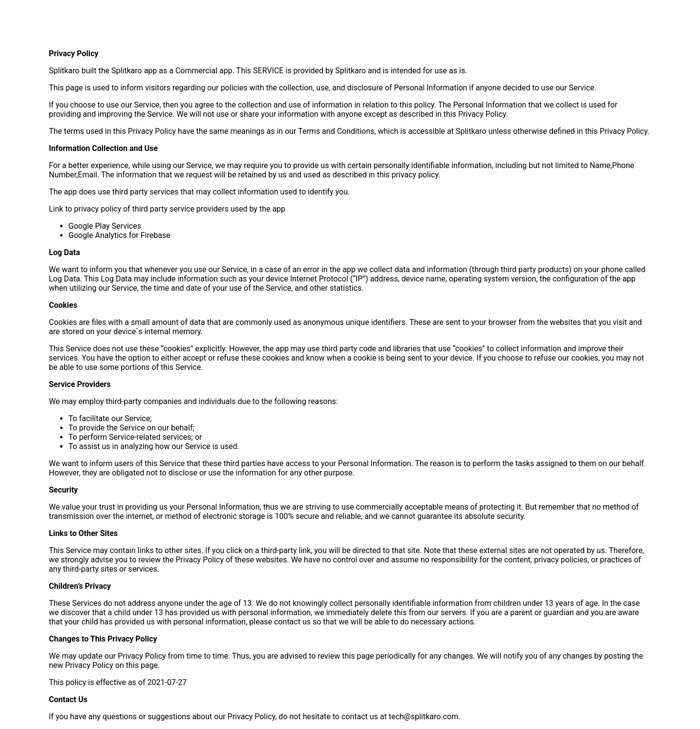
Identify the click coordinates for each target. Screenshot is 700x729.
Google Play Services (105, 226)
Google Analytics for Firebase (119, 235)
